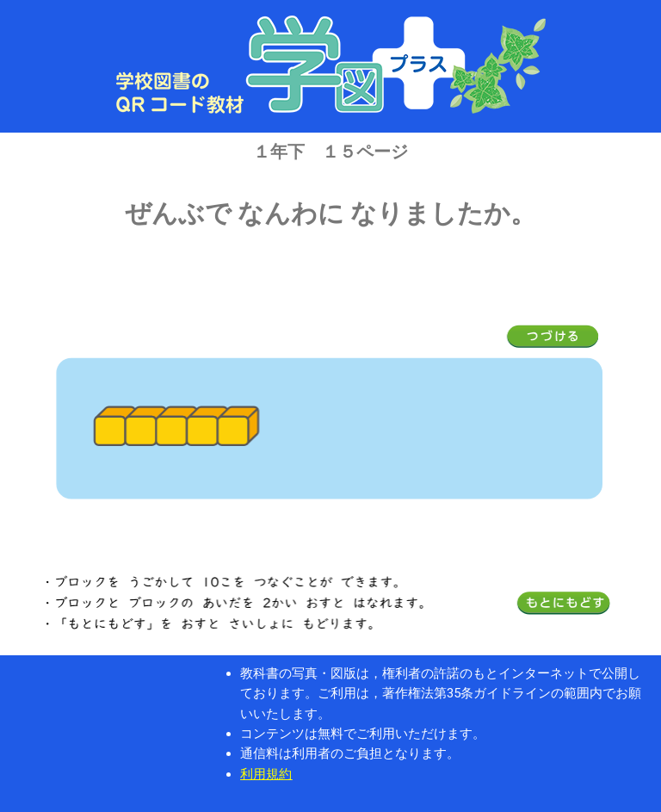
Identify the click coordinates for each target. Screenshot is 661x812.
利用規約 (266, 774)
